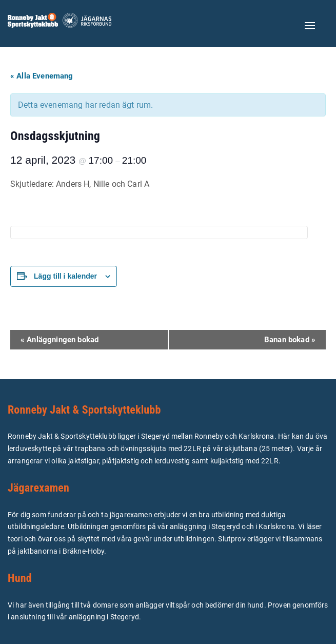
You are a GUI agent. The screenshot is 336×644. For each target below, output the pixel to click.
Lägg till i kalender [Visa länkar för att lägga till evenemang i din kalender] (65, 276)
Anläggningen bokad (60, 340)
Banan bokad (290, 340)
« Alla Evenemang (42, 76)
